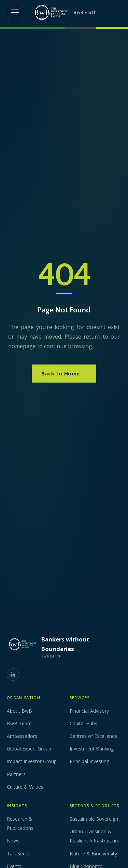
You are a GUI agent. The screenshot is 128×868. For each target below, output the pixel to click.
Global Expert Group (29, 749)
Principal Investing (89, 761)
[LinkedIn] (13, 675)
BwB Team (19, 723)
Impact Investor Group (32, 761)
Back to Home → (64, 373)
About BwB (19, 711)
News (13, 841)
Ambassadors (22, 736)
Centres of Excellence (93, 736)
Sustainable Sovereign (94, 819)
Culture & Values (25, 787)
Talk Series (19, 854)
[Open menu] (15, 13)
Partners (16, 774)
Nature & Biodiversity (93, 854)
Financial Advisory (89, 711)
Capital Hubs (83, 723)
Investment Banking (92, 749)
